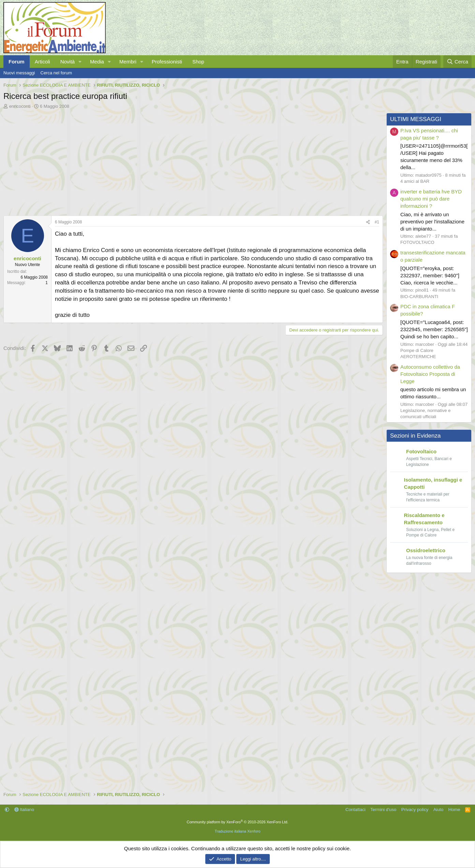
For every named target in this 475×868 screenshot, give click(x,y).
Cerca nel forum (56, 73)
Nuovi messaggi (19, 73)
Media (97, 62)
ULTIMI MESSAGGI (416, 119)
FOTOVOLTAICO (417, 242)
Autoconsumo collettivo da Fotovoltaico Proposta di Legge (430, 374)
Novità (68, 62)
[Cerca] (457, 62)
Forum (17, 62)
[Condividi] (368, 222)
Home (454, 810)
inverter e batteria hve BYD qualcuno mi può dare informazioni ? (431, 199)
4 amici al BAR (415, 181)
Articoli (42, 62)
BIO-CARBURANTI (419, 297)
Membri (128, 62)
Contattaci (355, 810)
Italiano (24, 810)
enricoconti (20, 106)
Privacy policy (415, 810)
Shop (198, 62)
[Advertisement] (191, 161)
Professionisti (167, 62)
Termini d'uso (383, 810)
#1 (377, 222)
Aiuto (439, 810)
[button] (80, 62)
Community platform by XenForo (238, 822)
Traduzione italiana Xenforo (237, 831)
